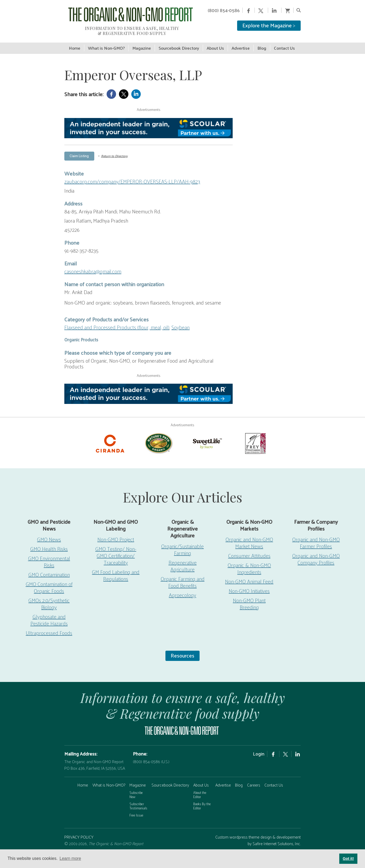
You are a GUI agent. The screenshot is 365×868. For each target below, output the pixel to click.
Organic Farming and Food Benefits (183, 577)
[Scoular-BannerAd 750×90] (148, 123)
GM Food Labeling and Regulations (116, 570)
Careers (254, 780)
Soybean (181, 322)
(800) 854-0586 (224, 10)
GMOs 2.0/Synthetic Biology (49, 599)
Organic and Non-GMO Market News (249, 538)
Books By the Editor (202, 801)
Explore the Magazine (269, 25)
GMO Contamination (49, 569)
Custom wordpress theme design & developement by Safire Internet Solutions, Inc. (258, 835)
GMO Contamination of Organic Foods (49, 582)
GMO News (49, 534)
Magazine (138, 780)
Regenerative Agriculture (183, 561)
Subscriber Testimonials (138, 801)
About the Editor (200, 789)
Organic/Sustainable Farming (182, 545)
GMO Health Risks (49, 544)
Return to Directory (114, 151)
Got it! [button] (348, 859)
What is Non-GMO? (109, 780)
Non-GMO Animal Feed (249, 576)
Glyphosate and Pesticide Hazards (49, 615)
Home (83, 780)
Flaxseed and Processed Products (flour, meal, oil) (117, 322)
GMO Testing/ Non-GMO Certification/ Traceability (116, 551)
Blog (239, 780)
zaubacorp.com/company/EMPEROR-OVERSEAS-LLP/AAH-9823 (132, 176)
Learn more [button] (70, 858)
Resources (182, 650)
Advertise (223, 780)
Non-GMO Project (116, 534)
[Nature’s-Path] (158, 438)
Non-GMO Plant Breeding (249, 599)
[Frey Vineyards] (255, 438)
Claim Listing (79, 150)
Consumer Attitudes (249, 551)
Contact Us (274, 780)
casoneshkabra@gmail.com (93, 266)
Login (259, 748)
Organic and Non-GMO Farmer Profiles (316, 538)
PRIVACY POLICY (79, 832)
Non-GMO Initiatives (249, 586)
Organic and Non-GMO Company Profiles (316, 554)
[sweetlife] (207, 438)
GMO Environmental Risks (49, 557)
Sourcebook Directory (170, 780)
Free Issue (136, 810)
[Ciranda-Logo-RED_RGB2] (110, 438)
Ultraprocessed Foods (49, 628)
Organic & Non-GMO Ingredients (249, 563)
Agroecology (182, 590)
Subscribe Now (136, 789)
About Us (201, 780)
